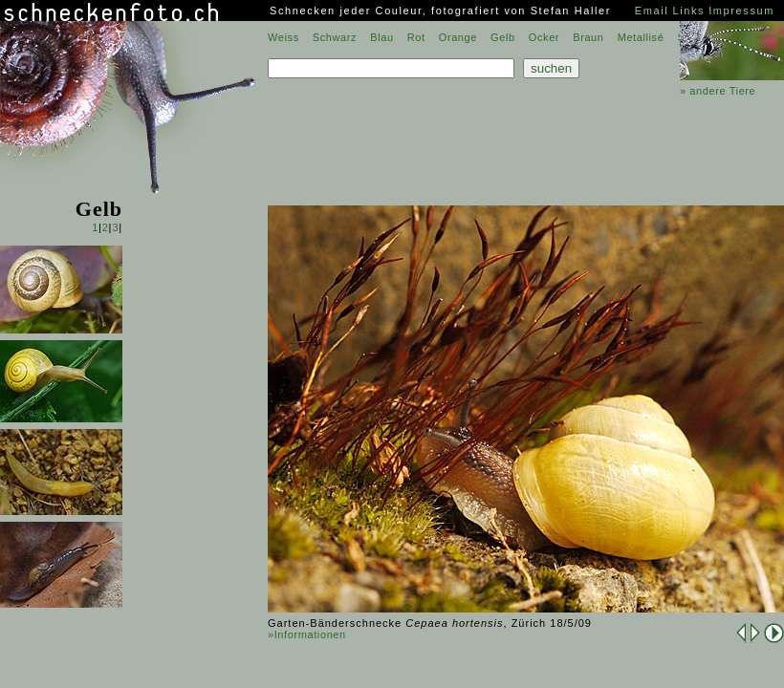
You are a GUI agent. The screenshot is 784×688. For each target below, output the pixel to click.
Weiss (283, 37)
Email (652, 11)
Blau (381, 37)
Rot (416, 37)
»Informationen (307, 634)
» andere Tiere (718, 91)
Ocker (544, 37)
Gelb (503, 37)
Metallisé (641, 37)
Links (688, 11)
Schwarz (335, 37)
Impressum (741, 11)
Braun (588, 37)
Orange (458, 37)
